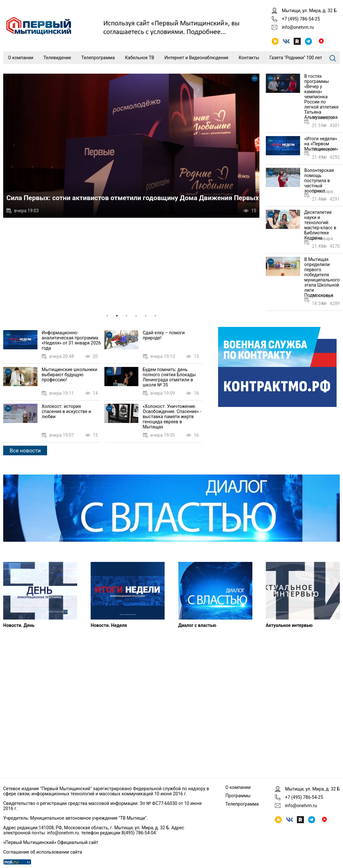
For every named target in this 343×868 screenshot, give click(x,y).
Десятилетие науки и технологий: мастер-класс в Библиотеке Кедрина (320, 225)
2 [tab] (117, 316)
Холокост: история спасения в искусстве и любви (66, 411)
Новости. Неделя (109, 625)
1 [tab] (107, 316)
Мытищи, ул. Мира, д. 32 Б (309, 11)
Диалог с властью (197, 625)
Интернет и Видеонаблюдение (197, 58)
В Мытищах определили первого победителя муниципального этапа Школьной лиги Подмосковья (322, 277)
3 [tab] (127, 316)
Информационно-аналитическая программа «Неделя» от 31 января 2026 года (71, 340)
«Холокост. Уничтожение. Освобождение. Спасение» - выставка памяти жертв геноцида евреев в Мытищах (172, 417)
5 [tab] (146, 316)
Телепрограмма (98, 58)
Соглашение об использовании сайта (43, 852)
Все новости (25, 450)
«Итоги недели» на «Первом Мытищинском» (321, 144)
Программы (238, 796)
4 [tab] (136, 316)
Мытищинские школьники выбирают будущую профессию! (69, 375)
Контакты (249, 58)
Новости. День (19, 625)
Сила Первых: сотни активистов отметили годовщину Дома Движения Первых (133, 198)
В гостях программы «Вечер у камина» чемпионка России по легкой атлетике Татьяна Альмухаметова (321, 97)
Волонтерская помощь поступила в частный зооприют (319, 181)
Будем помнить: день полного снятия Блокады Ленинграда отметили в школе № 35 (169, 377)
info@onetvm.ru (298, 27)
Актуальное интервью (289, 625)
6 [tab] (155, 316)
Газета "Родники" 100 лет (296, 58)
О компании (21, 58)
